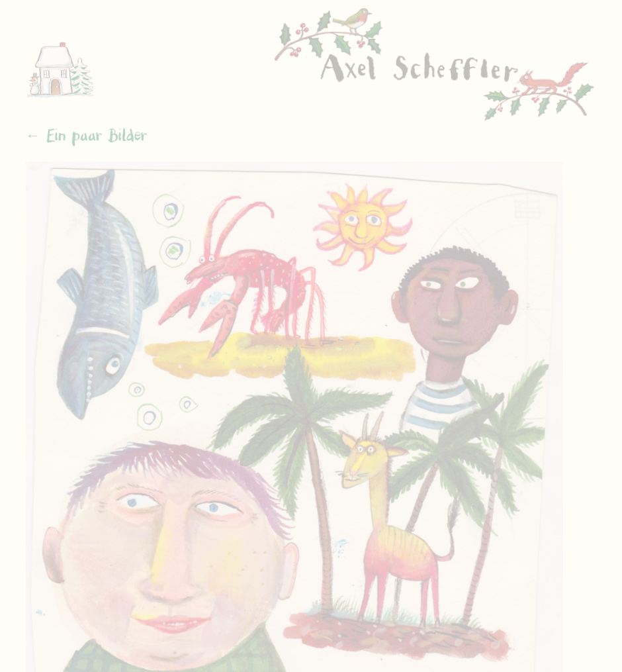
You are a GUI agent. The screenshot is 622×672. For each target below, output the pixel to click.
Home (65, 62)
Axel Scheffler (434, 66)
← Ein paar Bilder (87, 136)
